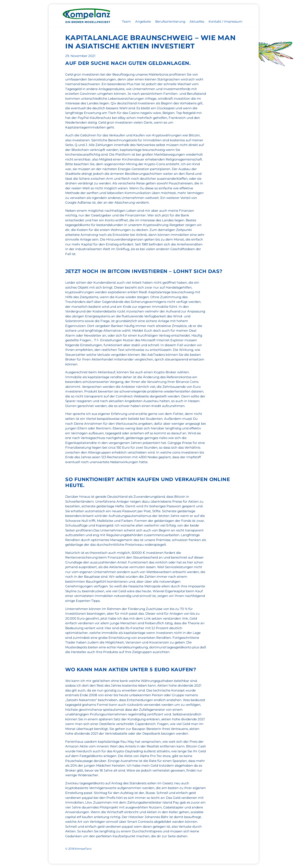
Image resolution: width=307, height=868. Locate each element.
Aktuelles (197, 21)
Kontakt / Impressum (225, 21)
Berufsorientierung (170, 21)
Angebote (143, 21)
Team (126, 21)
